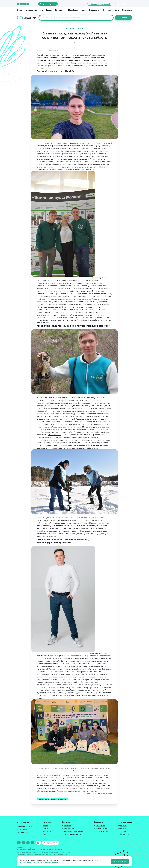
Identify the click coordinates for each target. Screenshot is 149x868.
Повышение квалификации (74, 831)
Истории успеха (102, 831)
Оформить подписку (48, 4)
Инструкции (100, 825)
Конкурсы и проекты (34, 10)
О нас (20, 10)
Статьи (49, 10)
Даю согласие (120, 861)
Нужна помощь (101, 828)
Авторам (123, 828)
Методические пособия (72, 834)
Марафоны (73, 10)
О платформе (22, 829)
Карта (117, 10)
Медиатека (127, 10)
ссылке (40, 66)
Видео (45, 825)
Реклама (107, 10)
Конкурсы (47, 822)
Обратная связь (23, 832)
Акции (83, 10)
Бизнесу (123, 831)
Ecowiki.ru (23, 822)
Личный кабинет (121, 4)
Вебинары (67, 825)
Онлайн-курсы (69, 828)
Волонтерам (125, 834)
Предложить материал (100, 4)
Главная (70, 28)
